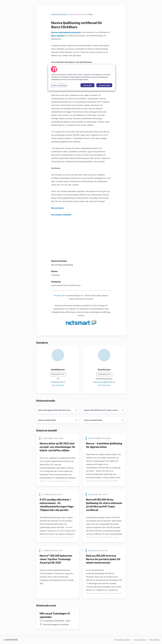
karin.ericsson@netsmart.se (104, 382)
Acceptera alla (104, 85)
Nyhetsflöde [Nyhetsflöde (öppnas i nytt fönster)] (154, 640)
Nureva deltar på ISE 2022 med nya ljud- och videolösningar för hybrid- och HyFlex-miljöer (57, 447)
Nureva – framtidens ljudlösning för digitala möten (104, 445)
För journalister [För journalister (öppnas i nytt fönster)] (140, 640)
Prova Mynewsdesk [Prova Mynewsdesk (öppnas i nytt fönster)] (122, 640)
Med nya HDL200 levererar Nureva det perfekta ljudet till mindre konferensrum (103, 559)
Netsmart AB (59, 295)
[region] (82, 78)
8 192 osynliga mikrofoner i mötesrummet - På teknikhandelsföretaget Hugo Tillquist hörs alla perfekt (57, 505)
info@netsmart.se (58, 382)
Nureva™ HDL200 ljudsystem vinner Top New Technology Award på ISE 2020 (56, 559)
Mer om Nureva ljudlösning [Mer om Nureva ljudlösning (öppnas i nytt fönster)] (62, 265)
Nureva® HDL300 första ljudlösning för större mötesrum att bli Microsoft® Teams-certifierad (104, 505)
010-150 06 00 (58, 385)
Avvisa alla (88, 85)
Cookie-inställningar (59, 85)
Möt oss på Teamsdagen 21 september (55, 615)
